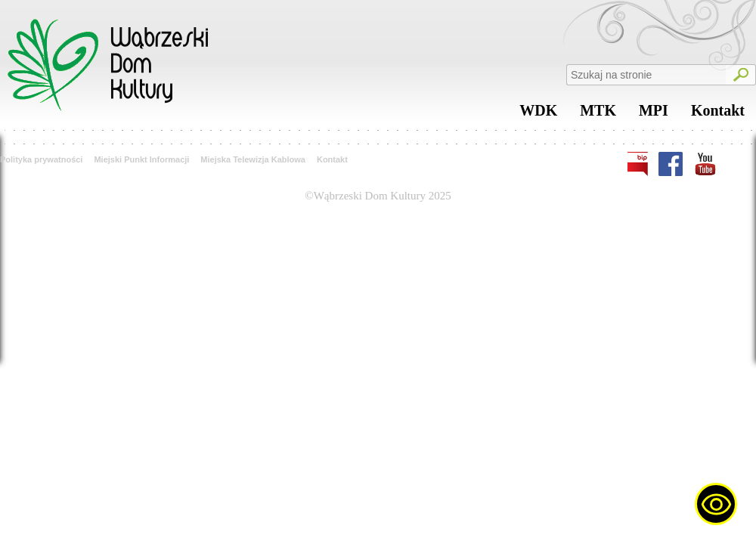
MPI (654, 114)
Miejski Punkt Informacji (141, 159)
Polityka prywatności (41, 159)
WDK (538, 114)
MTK (598, 114)
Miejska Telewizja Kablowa (253, 159)
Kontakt (718, 114)
